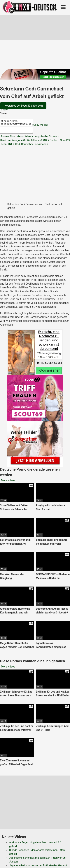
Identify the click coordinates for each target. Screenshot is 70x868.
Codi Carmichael (24, 146)
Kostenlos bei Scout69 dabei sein (23, 106)
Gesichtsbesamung (28, 139)
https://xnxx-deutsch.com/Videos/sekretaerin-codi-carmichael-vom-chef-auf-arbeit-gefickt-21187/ (19, 123)
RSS (48, 848)
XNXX (10, 146)
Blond (13, 139)
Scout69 (65, 142)
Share (4, 110)
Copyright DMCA (30, 848)
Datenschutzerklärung (31, 845)
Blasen (5, 139)
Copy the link (44, 126)
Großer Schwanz (50, 139)
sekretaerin (41, 146)
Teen (3, 146)
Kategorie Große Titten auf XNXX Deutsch (35, 142)
